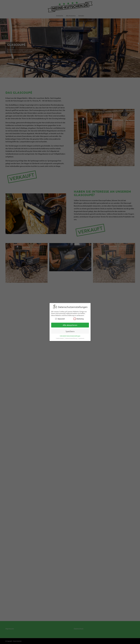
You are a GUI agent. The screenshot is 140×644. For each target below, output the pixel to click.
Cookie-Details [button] (60, 338)
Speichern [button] (70, 331)
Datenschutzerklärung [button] (71, 338)
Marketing (79, 319)
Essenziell (60, 319)
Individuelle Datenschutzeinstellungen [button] (70, 336)
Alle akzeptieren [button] (70, 325)
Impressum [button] (81, 338)
